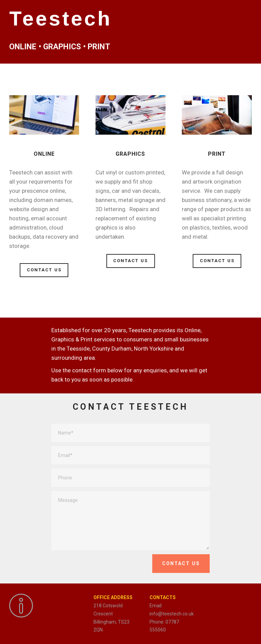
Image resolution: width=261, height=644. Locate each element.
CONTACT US (44, 270)
